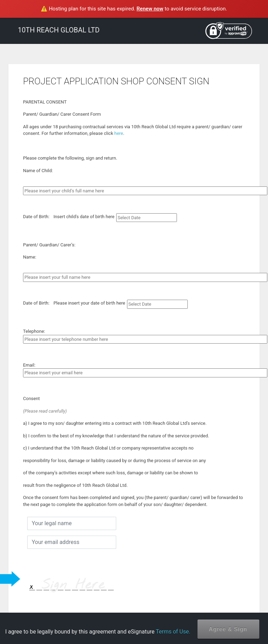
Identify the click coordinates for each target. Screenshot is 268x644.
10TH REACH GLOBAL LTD (59, 30)
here (118, 133)
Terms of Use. (173, 632)
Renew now (150, 9)
